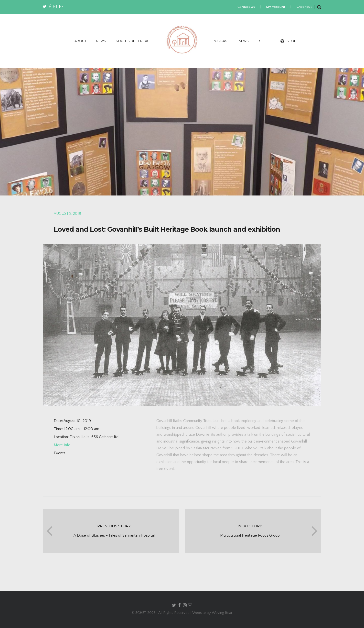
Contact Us (246, 7)
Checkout (304, 7)
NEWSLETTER (249, 41)
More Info (62, 445)
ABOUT (80, 41)
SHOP (288, 41)
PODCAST (221, 41)
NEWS (101, 41)
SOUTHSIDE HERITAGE (134, 41)
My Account (276, 7)
